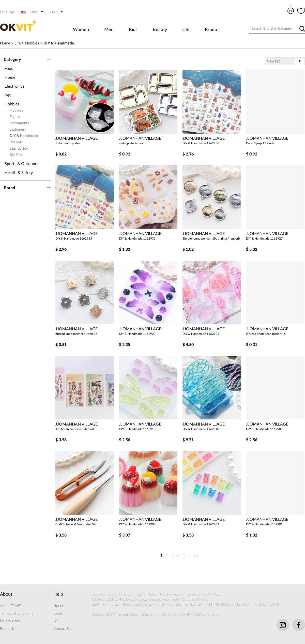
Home (5, 43)
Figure (15, 117)
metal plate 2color (131, 143)
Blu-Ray (16, 155)
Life (186, 30)
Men (109, 30)
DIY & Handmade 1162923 (137, 334)
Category (13, 60)
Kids (133, 30)
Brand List (8, 629)
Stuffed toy (19, 149)
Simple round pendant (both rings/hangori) (211, 239)
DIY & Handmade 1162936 (201, 143)
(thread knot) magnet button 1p (76, 334)
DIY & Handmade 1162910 (201, 429)
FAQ (57, 621)
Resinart (16, 142)
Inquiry (140, 594)
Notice (59, 606)
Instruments (19, 123)
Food (9, 69)
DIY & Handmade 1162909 (264, 429)
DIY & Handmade (59, 43)
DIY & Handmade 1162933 (74, 239)
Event (58, 614)
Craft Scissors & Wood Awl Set (76, 524)
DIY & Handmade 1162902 (201, 524)
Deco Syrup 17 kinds (260, 143)
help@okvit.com (172, 594)
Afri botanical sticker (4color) (75, 429)
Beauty (160, 30)
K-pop (211, 30)
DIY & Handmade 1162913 (137, 429)
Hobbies (32, 43)
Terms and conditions (17, 614)
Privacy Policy (11, 621)
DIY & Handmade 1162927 (264, 239)
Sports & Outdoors (21, 164)
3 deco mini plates (68, 143)
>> (197, 556)
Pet (8, 95)
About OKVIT (11, 606)
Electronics (14, 86)
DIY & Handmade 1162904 (137, 524)
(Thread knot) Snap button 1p (266, 334)
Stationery (18, 130)
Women (81, 30)
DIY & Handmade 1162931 (137, 239)
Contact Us (62, 629)
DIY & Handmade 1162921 (201, 334)
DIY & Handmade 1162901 (264, 524)
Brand (9, 188)
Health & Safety (19, 173)
